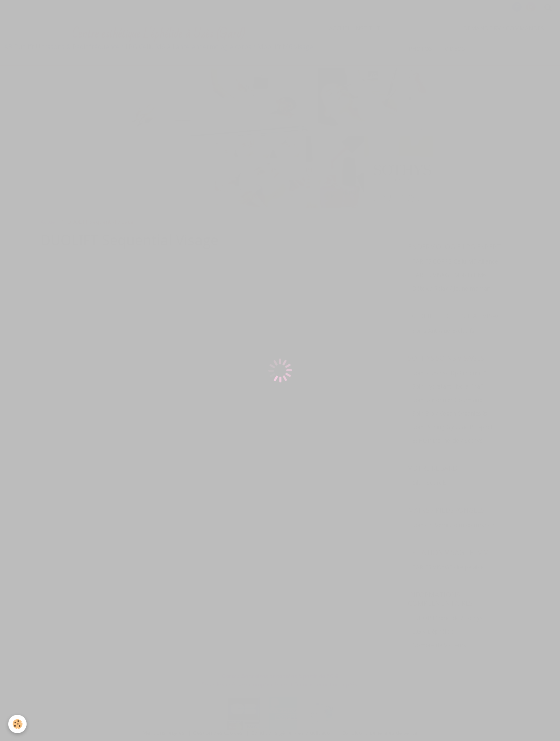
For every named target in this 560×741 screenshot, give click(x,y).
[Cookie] (17, 724)
